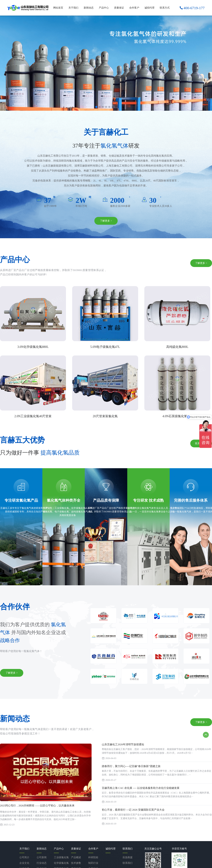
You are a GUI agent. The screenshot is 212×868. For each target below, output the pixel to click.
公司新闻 (42, 857)
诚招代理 (149, 8)
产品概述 (76, 857)
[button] (96, 107)
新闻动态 (89, 8)
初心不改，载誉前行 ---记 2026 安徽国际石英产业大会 (133, 810)
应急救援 (128, 857)
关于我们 (73, 8)
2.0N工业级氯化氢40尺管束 (33, 416)
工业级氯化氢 (61, 857)
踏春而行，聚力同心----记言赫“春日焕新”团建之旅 (131, 766)
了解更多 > (106, 221)
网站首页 (58, 8)
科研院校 (93, 857)
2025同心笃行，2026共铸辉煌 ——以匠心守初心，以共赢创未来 (37, 806)
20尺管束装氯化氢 (105, 416)
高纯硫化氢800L (177, 347)
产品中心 (104, 8)
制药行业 (93, 863)
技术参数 (76, 863)
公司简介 (24, 857)
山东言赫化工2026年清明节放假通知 (123, 744)
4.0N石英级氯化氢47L (177, 416)
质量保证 (119, 8)
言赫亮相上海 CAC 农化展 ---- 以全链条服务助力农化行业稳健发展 (141, 788)
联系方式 (165, 8)
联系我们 (128, 863)
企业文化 (24, 863)
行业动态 (42, 863)
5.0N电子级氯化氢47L (105, 347)
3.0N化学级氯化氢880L (33, 347)
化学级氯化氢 (61, 863)
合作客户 (134, 8)
